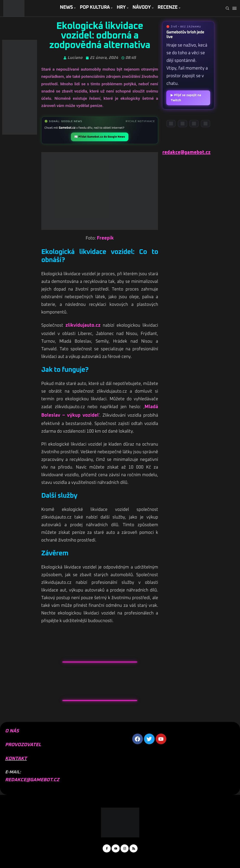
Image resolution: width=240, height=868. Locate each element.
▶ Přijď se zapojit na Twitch (186, 98)
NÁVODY (142, 7)
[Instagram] (194, 124)
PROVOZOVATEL (23, 745)
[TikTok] (206, 124)
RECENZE (168, 7)
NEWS (66, 7)
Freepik (105, 238)
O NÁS (12, 731)
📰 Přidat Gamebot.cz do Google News (100, 137)
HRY (121, 7)
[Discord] (171, 124)
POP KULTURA (95, 7)
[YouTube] (183, 124)
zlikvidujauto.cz (83, 325)
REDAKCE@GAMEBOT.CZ (32, 780)
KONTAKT (16, 759)
